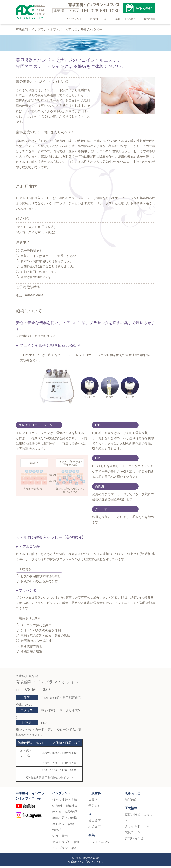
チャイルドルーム (137, 828)
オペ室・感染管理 (65, 814)
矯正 (106, 19)
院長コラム (133, 834)
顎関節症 (131, 802)
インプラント (74, 19)
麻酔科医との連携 (65, 820)
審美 (117, 19)
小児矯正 (95, 829)
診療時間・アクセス (66, 11)
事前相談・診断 (63, 826)
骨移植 (57, 832)
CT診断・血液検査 (65, 808)
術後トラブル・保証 (66, 844)
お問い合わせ (134, 840)
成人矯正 (95, 823)
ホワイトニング (99, 844)
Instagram (31, 818)
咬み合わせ (132, 19)
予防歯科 (95, 808)
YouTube (31, 810)
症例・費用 (60, 838)
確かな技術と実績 (65, 802)
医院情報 (150, 19)
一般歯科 (93, 19)
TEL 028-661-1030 (100, 11)
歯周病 (93, 802)
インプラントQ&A (64, 850)
